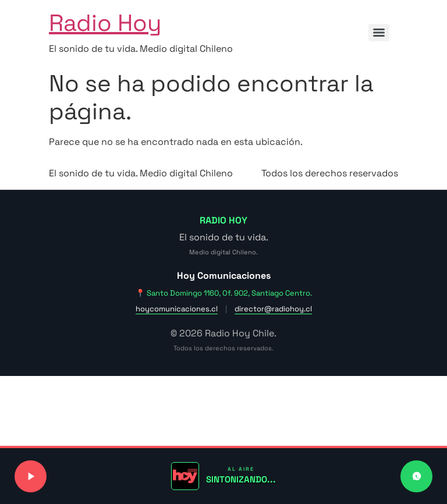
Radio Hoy (105, 23)
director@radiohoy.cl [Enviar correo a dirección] (273, 309)
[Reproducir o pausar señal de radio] (31, 476)
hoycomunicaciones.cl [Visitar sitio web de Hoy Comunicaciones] (177, 309)
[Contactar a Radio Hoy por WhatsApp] (416, 476)
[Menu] (379, 33)
